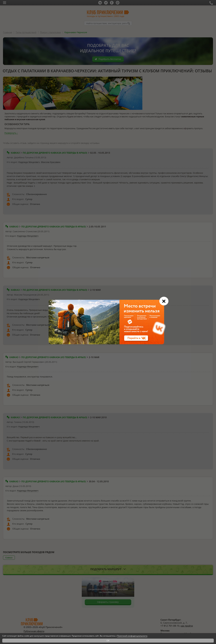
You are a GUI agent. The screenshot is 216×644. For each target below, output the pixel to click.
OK (108, 640)
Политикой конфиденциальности (132, 636)
